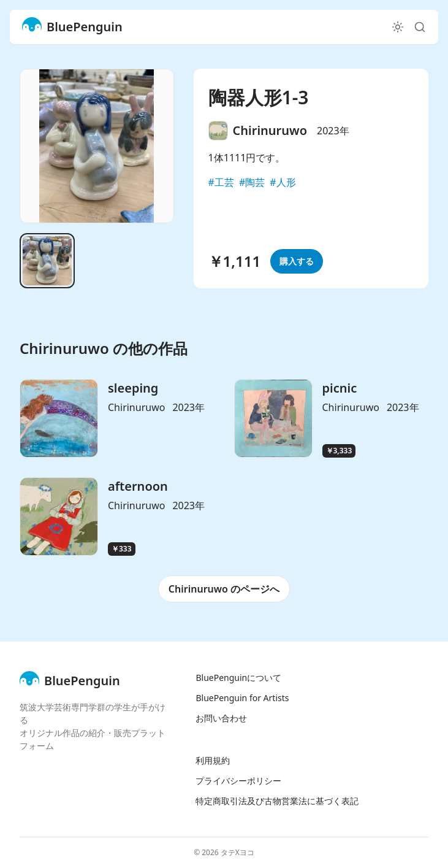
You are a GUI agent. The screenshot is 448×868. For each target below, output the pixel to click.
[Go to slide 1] (47, 261)
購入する (297, 261)
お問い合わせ (221, 718)
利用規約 (213, 760)
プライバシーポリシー (238, 781)
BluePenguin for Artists (242, 698)
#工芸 (221, 182)
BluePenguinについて (238, 678)
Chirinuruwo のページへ (224, 589)
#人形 (283, 182)
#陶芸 (252, 182)
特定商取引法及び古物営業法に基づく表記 (277, 801)
